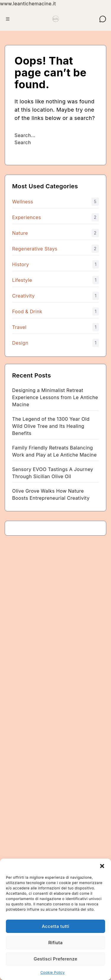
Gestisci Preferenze (55, 959)
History (21, 264)
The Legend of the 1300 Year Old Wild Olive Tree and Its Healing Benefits (51, 426)
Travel (19, 327)
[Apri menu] (8, 19)
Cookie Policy (52, 972)
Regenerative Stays (35, 249)
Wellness (23, 202)
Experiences (27, 217)
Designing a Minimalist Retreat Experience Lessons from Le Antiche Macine (55, 397)
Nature (20, 233)
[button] (102, 866)
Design (20, 343)
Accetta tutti (55, 926)
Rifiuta (55, 943)
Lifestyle (22, 280)
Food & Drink (27, 311)
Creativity (23, 296)
